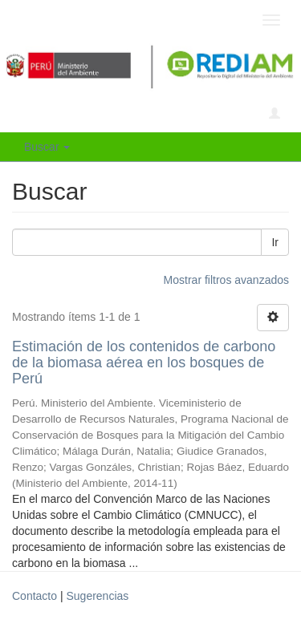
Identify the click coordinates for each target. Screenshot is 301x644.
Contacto (35, 596)
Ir (275, 242)
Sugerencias (97, 596)
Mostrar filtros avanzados (226, 280)
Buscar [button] (47, 147)
